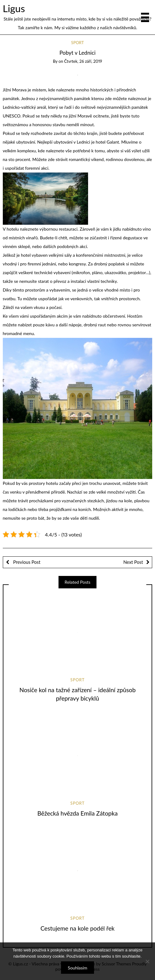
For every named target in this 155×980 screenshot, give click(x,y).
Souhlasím (77, 968)
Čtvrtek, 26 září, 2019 (83, 61)
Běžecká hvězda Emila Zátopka (77, 813)
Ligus (14, 8)
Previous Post (26, 562)
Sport (78, 43)
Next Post (133, 562)
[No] (147, 961)
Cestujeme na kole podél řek (77, 928)
